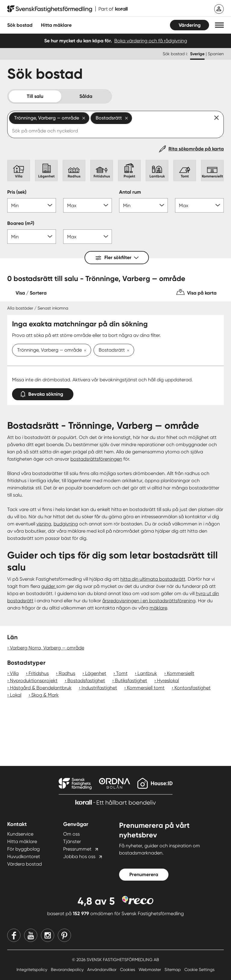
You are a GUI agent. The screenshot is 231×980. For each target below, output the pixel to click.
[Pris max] (88, 205)
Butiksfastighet (131, 681)
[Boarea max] (88, 237)
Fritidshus (39, 673)
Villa (14, 673)
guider (49, 586)
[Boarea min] (32, 237)
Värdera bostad (25, 864)
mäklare (158, 608)
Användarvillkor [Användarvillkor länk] (102, 969)
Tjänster (72, 841)
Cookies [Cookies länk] (128, 969)
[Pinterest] (64, 935)
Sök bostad (20, 25)
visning (44, 524)
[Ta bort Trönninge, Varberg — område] (84, 351)
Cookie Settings (199, 969)
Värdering (190, 25)
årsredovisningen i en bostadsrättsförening (149, 601)
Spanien (216, 54)
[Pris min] (32, 205)
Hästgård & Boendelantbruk (41, 688)
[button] (219, 25)
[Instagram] (48, 935)
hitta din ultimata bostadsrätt (153, 579)
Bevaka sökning (43, 393)
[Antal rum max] (199, 205)
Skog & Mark (45, 695)
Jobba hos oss (79, 856)
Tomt (122, 673)
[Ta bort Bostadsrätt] (127, 351)
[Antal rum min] (143, 205)
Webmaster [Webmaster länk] (150, 969)
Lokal (16, 695)
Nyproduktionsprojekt (34, 681)
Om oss (71, 834)
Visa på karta (202, 293)
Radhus (67, 673)
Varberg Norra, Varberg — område (47, 648)
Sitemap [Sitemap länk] (173, 969)
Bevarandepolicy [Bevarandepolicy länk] (68, 969)
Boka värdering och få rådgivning (151, 41)
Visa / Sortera (31, 293)
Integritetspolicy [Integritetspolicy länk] (32, 969)
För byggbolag (23, 849)
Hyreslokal (168, 681)
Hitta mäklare (22, 841)
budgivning (66, 524)
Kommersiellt (181, 673)
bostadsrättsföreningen (96, 459)
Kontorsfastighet (192, 688)
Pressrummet (77, 849)
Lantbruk (147, 673)
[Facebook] (14, 935)
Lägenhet (96, 673)
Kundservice (20, 834)
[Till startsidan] (67, 9)
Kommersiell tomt (146, 688)
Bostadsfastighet (86, 681)
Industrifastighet (99, 688)
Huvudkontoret (24, 856)
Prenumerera (144, 874)
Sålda (86, 96)
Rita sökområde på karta (196, 149)
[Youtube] (31, 935)
